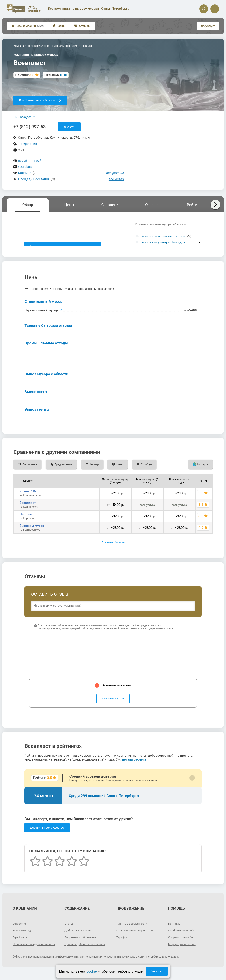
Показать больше (113, 547)
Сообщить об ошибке (184, 935)
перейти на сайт (30, 161)
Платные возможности (133, 928)
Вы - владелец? (24, 117)
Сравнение (111, 205)
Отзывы (82, 26)
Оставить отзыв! (113, 704)
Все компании (28, 26)
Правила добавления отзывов (87, 949)
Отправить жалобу (182, 942)
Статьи (70, 928)
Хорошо (157, 971)
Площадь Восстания (34, 179)
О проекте (20, 928)
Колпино (25, 173)
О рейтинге (21, 942)
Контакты (175, 928)
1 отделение (27, 144)
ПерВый (26, 519)
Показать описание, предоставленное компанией (63, 246)
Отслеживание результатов (136, 935)
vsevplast (25, 167)
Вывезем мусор (32, 531)
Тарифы (122, 942)
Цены (59, 26)
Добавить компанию (80, 935)
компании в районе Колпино (164, 236)
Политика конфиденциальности (28, 951)
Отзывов (53, 75)
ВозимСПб (28, 496)
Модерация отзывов (183, 949)
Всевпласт (28, 508)
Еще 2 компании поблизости (40, 100)
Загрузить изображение (82, 942)
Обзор (28, 205)
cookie (91, 971)
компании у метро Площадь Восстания (164, 244)
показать (69, 127)
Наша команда (23, 935)
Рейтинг (194, 205)
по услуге (208, 26)
